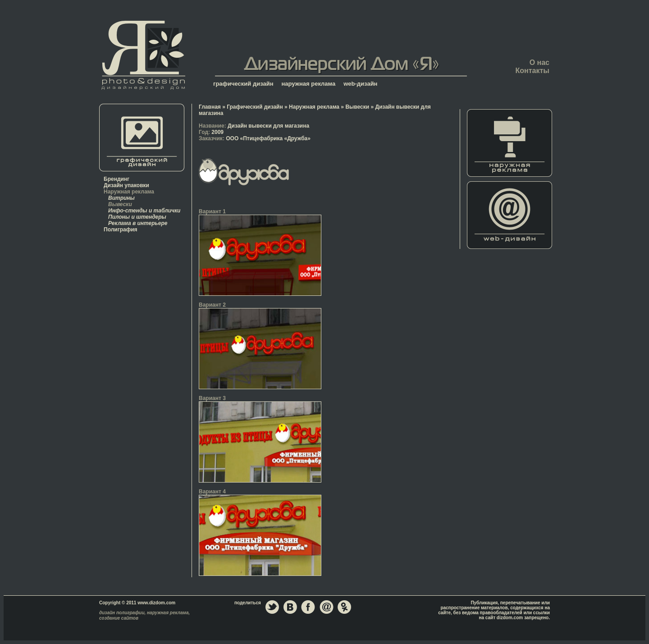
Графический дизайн (255, 107)
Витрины (121, 198)
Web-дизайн (510, 215)
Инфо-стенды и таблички (144, 211)
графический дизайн (243, 84)
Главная (143, 55)
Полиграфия (121, 230)
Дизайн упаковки (126, 185)
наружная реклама (309, 84)
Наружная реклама (129, 192)
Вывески (120, 204)
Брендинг (117, 179)
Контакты (532, 71)
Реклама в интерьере (138, 223)
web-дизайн (360, 84)
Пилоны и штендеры (137, 217)
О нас (539, 62)
